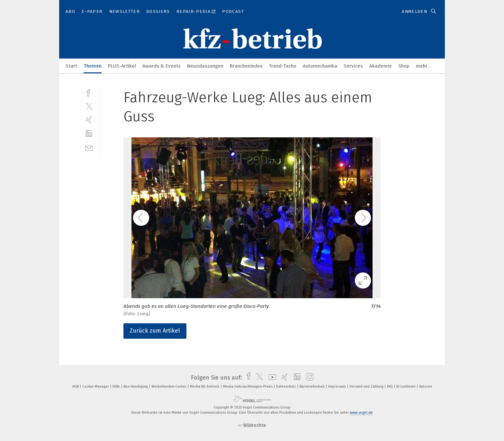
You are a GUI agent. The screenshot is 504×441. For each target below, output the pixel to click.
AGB (76, 386)
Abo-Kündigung (136, 386)
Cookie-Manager (96, 386)
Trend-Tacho (283, 66)
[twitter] (89, 106)
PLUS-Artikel (122, 66)
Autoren (426, 386)
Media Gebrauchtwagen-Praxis (248, 386)
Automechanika (320, 66)
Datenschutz (287, 386)
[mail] (89, 147)
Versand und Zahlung (367, 386)
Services (353, 66)
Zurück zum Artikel (155, 331)
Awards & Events (162, 66)
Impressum (337, 386)
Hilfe (117, 386)
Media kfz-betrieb (205, 386)
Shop (404, 66)
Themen (93, 66)
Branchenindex (246, 66)
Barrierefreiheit (313, 386)
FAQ (390, 386)
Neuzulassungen (205, 66)
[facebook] (89, 92)
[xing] (89, 120)
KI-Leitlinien (406, 386)
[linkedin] (89, 134)
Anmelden (414, 11)
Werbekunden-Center (169, 386)
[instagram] (308, 378)
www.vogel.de (361, 413)
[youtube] (271, 378)
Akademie (381, 66)
